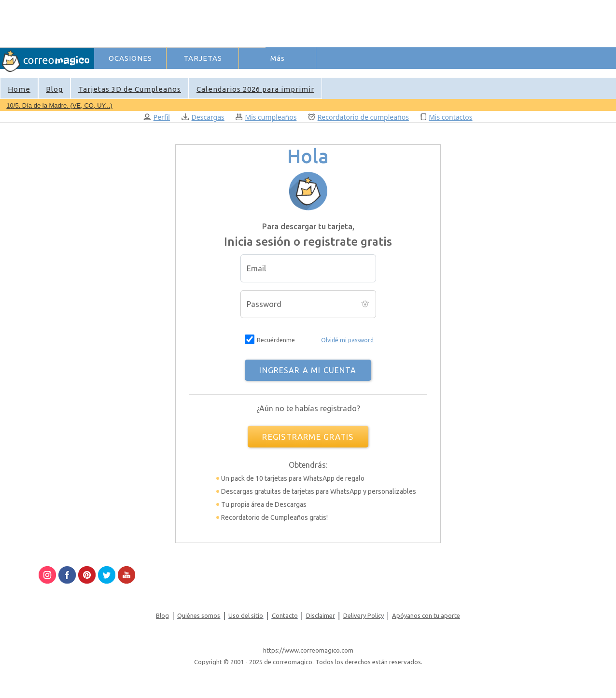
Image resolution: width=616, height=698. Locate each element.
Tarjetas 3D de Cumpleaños (130, 89)
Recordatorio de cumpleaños (358, 117)
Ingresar (246, 74)
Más (278, 58)
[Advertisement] (271, 22)
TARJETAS (203, 58)
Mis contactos (447, 117)
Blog (54, 89)
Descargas (203, 117)
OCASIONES (130, 58)
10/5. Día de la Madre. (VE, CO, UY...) (59, 105)
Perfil (156, 117)
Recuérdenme (276, 340)
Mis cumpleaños (266, 117)
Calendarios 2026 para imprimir (255, 89)
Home (19, 89)
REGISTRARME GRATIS (308, 437)
